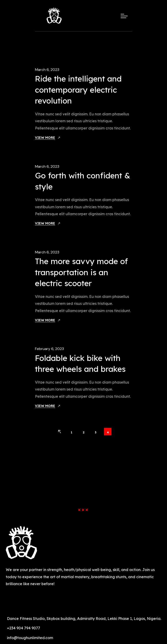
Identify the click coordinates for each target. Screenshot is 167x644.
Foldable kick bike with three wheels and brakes (80, 364)
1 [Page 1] (71, 432)
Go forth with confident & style (83, 181)
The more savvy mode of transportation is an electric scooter (81, 272)
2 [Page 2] (84, 432)
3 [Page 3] (96, 432)
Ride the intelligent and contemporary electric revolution (78, 90)
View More (45, 138)
